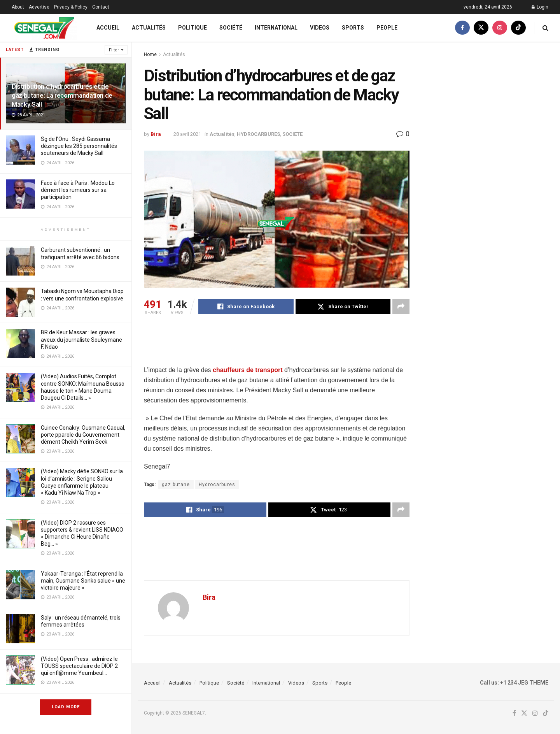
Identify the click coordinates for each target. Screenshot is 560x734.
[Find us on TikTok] (518, 28)
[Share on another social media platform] (401, 307)
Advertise (39, 7)
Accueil (108, 28)
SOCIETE (292, 134)
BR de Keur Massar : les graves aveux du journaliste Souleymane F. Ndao (81, 339)
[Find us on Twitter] (481, 28)
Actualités (149, 28)
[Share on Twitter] (343, 307)
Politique (192, 28)
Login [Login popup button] (540, 7)
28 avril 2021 (187, 134)
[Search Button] (545, 28)
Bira (156, 134)
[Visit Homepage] (44, 28)
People (387, 28)
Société (231, 28)
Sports (353, 28)
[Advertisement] (285, 345)
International (276, 28)
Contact (101, 7)
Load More (66, 707)
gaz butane (176, 485)
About (18, 7)
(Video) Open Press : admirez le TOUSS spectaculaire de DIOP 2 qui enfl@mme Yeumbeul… (79, 666)
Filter (114, 50)
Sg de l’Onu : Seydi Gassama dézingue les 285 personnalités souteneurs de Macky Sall (79, 146)
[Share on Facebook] (246, 307)
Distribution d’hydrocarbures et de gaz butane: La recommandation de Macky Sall (62, 95)
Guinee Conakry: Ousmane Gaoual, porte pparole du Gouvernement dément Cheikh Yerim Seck (83, 435)
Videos (320, 28)
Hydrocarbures (217, 485)
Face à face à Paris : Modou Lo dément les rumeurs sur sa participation (78, 190)
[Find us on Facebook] (462, 28)
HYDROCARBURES (258, 134)
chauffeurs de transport (248, 370)
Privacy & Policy (71, 7)
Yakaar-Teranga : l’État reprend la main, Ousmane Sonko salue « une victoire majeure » (83, 581)
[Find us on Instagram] (500, 28)
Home (150, 54)
